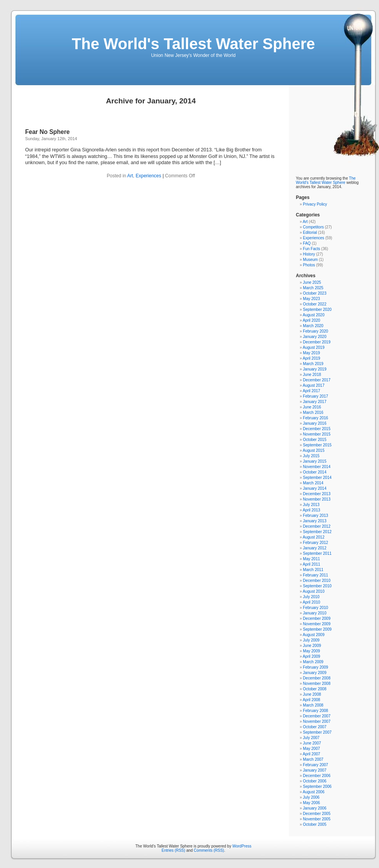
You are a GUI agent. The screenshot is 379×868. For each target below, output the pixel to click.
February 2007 (315, 765)
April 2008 (312, 700)
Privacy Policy (315, 204)
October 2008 (315, 689)
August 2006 (314, 792)
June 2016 (312, 407)
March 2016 (313, 413)
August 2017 (314, 385)
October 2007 (315, 727)
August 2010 (314, 591)
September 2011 (317, 553)
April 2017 (312, 391)
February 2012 (315, 543)
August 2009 (314, 635)
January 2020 (315, 337)
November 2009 (317, 624)
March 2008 (313, 705)
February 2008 (315, 711)
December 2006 (317, 776)
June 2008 (312, 694)
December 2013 (317, 494)
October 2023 (315, 293)
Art (130, 176)
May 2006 (311, 803)
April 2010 (312, 602)
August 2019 (314, 347)
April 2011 (312, 564)
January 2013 (315, 521)
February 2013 (315, 515)
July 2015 (311, 456)
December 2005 (317, 814)
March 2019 (313, 364)
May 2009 (311, 651)
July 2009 (311, 640)
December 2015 (317, 429)
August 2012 (314, 537)
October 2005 (315, 824)
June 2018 (312, 375)
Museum (310, 260)
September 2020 (317, 310)
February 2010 (315, 608)
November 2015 (317, 434)
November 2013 (317, 499)
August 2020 (314, 315)
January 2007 (315, 770)
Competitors (313, 227)
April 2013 (312, 510)
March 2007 (313, 759)
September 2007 (317, 732)
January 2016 (315, 423)
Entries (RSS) (173, 850)
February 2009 (315, 667)
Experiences (149, 176)
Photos (309, 265)
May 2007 (311, 749)
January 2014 (315, 488)
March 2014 (313, 483)
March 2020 (313, 326)
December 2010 (317, 581)
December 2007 (317, 716)
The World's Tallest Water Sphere (194, 44)
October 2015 (315, 440)
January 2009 (315, 673)
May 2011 (311, 559)
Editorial (310, 232)
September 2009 (317, 629)
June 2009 (312, 646)
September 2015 (317, 445)
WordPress (242, 846)
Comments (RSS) (209, 850)
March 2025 (313, 288)
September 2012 (317, 532)
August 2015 (314, 450)
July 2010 (311, 597)
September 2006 (317, 787)
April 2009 (312, 656)
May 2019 (311, 353)
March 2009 (313, 662)
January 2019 (315, 369)
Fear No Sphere (47, 132)
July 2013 (311, 505)
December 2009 (317, 618)
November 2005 (317, 819)
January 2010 (315, 613)
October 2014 (315, 472)
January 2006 (315, 808)
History (309, 254)
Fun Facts (311, 249)
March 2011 (313, 570)
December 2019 (317, 342)
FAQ (307, 243)
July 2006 (311, 797)
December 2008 (317, 678)
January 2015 (315, 461)
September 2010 (317, 586)
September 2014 (317, 478)
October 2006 (315, 781)
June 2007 (312, 743)
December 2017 (317, 380)
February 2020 (315, 331)
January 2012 (315, 548)
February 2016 (315, 418)
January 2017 (315, 402)
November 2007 (317, 721)
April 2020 (312, 320)
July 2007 (311, 738)
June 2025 (312, 282)
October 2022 (315, 304)
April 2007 (312, 754)
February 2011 (315, 575)
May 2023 (311, 299)
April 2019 (312, 358)
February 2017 (315, 396)
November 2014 (317, 467)
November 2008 (317, 684)
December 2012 (317, 526)
